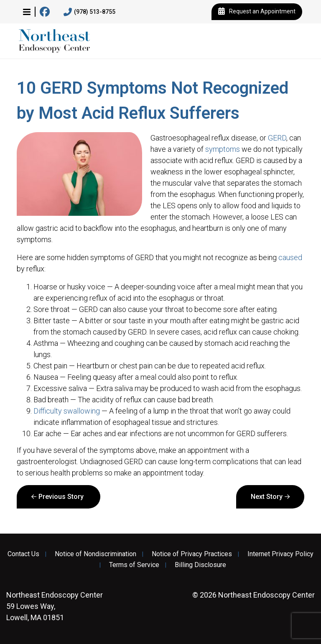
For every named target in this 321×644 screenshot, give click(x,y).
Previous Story (61, 497)
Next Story (267, 497)
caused (290, 257)
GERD (277, 138)
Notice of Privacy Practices (192, 554)
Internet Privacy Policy (280, 554)
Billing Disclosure (200, 565)
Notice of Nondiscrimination (96, 554)
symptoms (223, 149)
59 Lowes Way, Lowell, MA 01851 (55, 606)
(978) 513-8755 (89, 12)
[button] (27, 12)
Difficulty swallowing (67, 411)
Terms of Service (134, 565)
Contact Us (23, 554)
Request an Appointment (257, 12)
